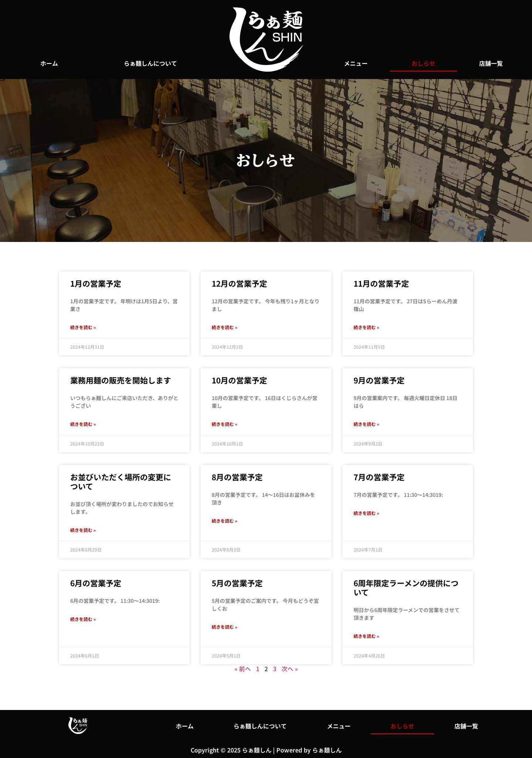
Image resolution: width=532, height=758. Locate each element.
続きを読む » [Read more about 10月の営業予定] (224, 424)
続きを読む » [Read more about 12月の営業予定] (224, 327)
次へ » (290, 669)
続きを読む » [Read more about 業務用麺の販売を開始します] (83, 424)
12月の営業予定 (239, 283)
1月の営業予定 (96, 283)
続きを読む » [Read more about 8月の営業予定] (224, 521)
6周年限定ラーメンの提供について (406, 588)
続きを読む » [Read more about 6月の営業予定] (83, 619)
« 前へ (243, 669)
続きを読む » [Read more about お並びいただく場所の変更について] (83, 530)
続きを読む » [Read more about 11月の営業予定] (366, 327)
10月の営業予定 (239, 380)
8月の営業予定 (237, 477)
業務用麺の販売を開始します (121, 380)
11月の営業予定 (381, 283)
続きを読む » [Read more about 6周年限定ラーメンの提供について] (366, 636)
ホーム (49, 63)
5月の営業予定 (237, 583)
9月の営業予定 (379, 380)
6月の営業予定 (96, 583)
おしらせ (423, 63)
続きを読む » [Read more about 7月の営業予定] (366, 513)
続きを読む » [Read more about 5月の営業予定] (224, 627)
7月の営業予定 (379, 477)
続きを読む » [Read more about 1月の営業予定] (83, 327)
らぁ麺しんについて (150, 63)
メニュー (356, 63)
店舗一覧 (491, 63)
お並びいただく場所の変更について (121, 482)
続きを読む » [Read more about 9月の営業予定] (366, 424)
